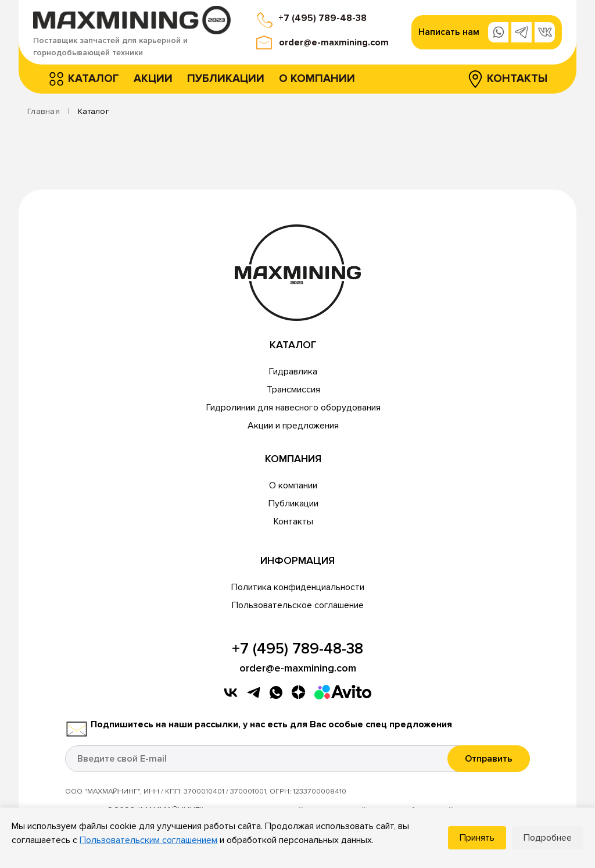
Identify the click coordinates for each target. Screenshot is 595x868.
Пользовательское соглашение (298, 605)
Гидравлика (293, 372)
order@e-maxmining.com (334, 42)
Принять (477, 838)
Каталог (94, 79)
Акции (153, 79)
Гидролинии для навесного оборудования (293, 408)
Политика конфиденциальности (298, 587)
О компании (317, 79)
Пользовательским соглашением (148, 840)
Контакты (517, 79)
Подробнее (548, 838)
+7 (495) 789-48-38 (322, 18)
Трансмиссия (293, 390)
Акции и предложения (293, 426)
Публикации (226, 79)
